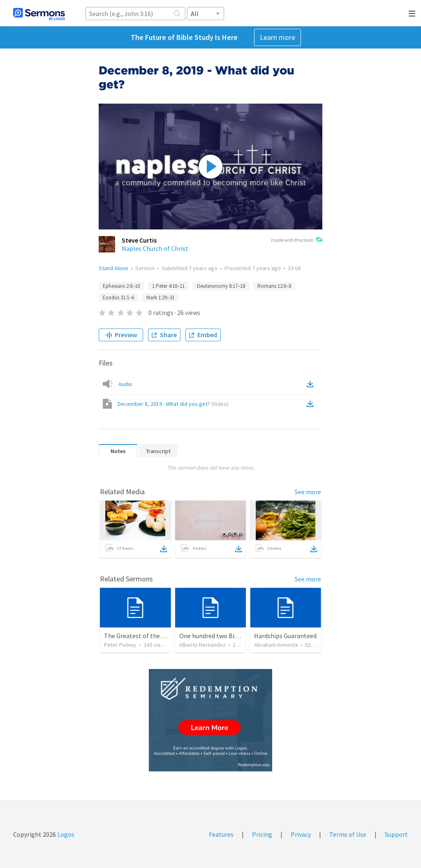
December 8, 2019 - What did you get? (173, 404)
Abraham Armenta (276, 645)
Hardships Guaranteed (285, 636)
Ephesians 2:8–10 (121, 286)
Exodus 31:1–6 (118, 297)
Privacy (301, 834)
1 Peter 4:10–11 (168, 286)
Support (396, 834)
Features (221, 834)
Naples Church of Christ (155, 248)
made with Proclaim (297, 241)
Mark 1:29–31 (160, 297)
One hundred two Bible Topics (221, 636)
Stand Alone (113, 268)
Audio (125, 384)
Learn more (278, 37)
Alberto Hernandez (202, 645)
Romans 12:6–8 (274, 286)
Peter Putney (120, 645)
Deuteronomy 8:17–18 (221, 286)
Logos (65, 834)
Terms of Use (348, 834)
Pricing (262, 834)
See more (308, 492)
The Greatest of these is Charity (149, 636)
